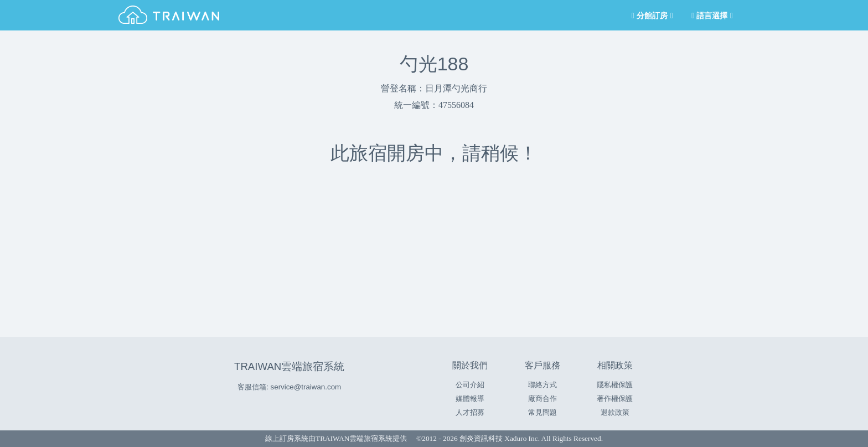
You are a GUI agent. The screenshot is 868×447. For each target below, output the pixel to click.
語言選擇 (711, 16)
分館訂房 (652, 16)
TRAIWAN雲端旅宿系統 (289, 366)
